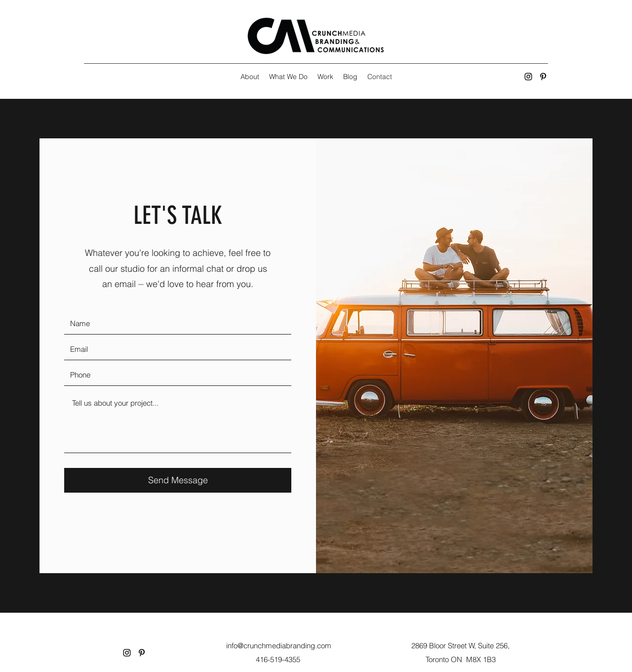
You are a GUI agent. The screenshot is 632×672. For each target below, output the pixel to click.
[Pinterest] (543, 77)
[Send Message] (178, 480)
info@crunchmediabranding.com (279, 646)
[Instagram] (528, 77)
